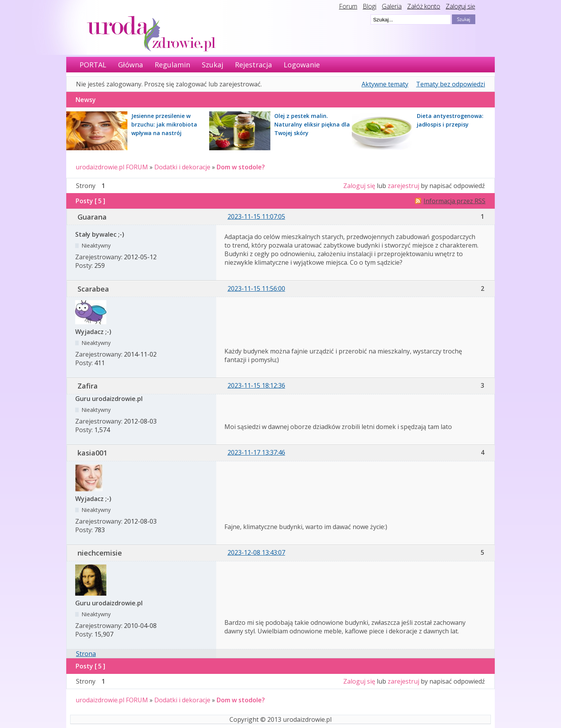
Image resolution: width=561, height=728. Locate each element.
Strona (86, 654)
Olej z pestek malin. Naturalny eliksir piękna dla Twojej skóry (312, 124)
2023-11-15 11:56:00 (256, 288)
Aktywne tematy (385, 84)
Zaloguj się (460, 6)
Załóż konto (424, 6)
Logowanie (302, 65)
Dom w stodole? (241, 167)
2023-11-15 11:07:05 (256, 216)
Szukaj (213, 65)
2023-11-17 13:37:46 (256, 452)
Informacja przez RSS (454, 201)
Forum (348, 6)
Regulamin (172, 65)
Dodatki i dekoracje (182, 167)
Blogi (370, 6)
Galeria (392, 6)
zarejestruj (403, 186)
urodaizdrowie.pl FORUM (112, 167)
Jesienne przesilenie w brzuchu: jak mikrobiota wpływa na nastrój (164, 124)
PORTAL (93, 65)
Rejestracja (253, 65)
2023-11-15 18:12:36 (256, 385)
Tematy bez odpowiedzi (451, 84)
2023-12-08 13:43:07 (256, 552)
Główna (131, 65)
